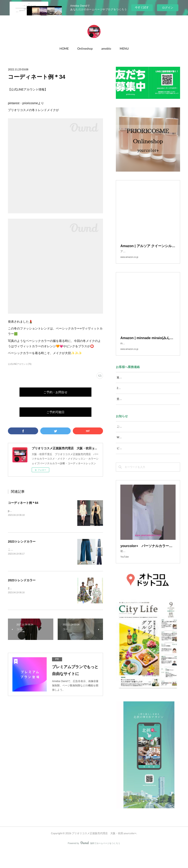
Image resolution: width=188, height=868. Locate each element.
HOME (64, 48)
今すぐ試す (142, 7)
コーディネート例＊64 (23, 503)
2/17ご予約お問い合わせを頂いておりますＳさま (145, 397)
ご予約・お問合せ (55, 392)
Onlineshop (85, 48)
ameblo (106, 48)
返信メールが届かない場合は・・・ (137, 386)
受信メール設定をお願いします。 (136, 408)
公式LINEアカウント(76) (20, 364)
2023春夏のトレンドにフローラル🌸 (29, 588)
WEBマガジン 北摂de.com (133, 446)
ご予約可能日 (55, 412)
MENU (124, 48)
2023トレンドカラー (22, 542)
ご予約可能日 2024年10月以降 (135, 435)
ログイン (168, 8)
